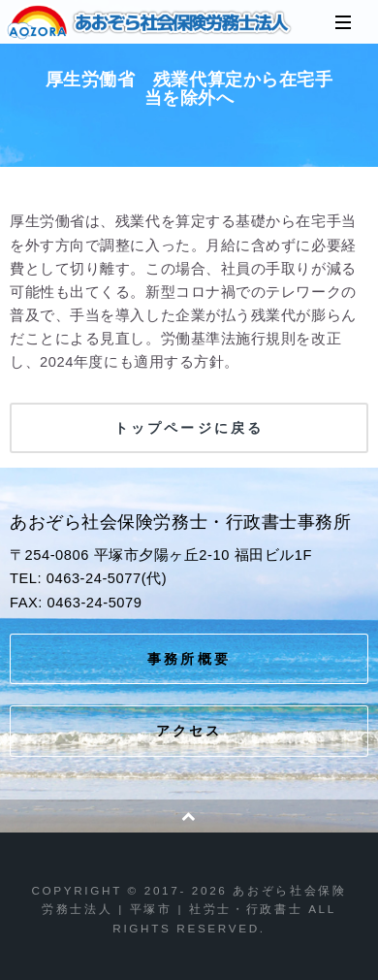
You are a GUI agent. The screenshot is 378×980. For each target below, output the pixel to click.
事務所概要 (189, 659)
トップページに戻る (189, 428)
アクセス (189, 731)
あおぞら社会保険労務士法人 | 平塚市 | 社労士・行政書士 (150, 22)
